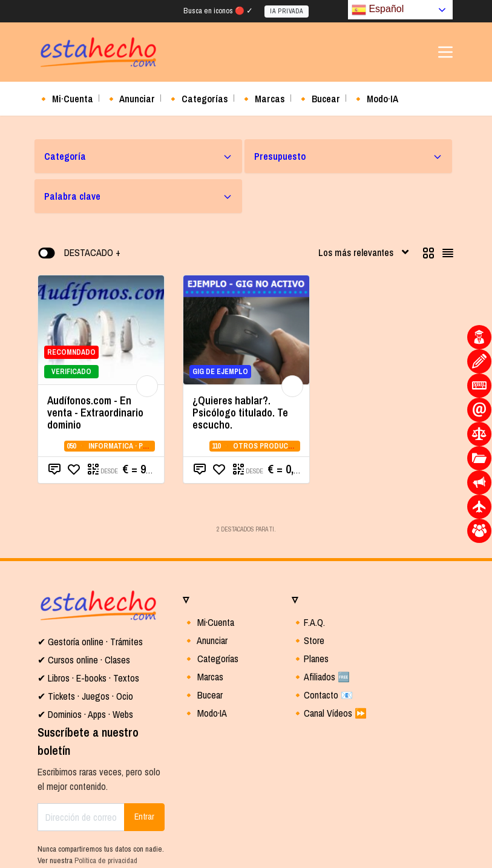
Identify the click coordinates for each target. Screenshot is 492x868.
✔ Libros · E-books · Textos (88, 678)
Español (378, 10)
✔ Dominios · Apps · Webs (85, 714)
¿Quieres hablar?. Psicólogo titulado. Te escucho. (240, 413)
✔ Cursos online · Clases (84, 660)
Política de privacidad (106, 860)
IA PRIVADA (287, 11)
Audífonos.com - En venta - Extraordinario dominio (95, 413)
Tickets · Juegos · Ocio (89, 696)
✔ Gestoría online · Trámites (90, 642)
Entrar (144, 817)
